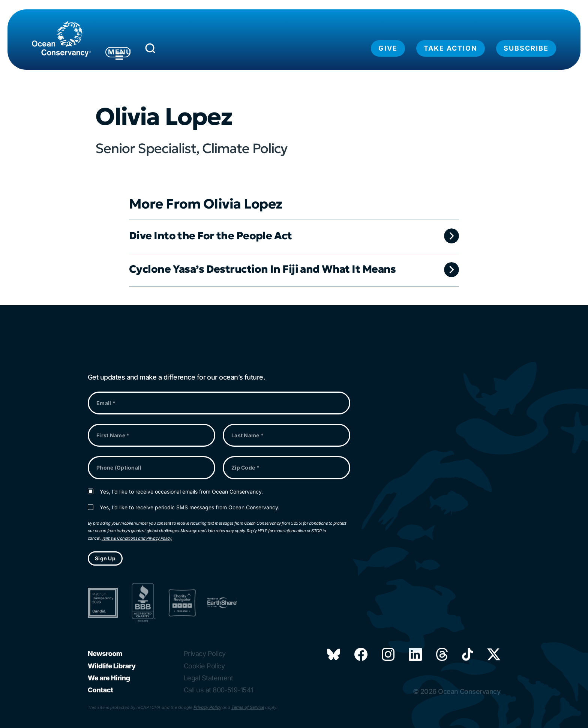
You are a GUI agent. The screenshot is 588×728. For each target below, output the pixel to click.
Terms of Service (248, 707)
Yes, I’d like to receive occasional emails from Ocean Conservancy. (181, 492)
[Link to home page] (62, 39)
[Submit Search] (177, 50)
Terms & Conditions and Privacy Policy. (137, 538)
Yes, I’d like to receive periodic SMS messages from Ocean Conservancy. (190, 507)
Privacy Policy (207, 707)
